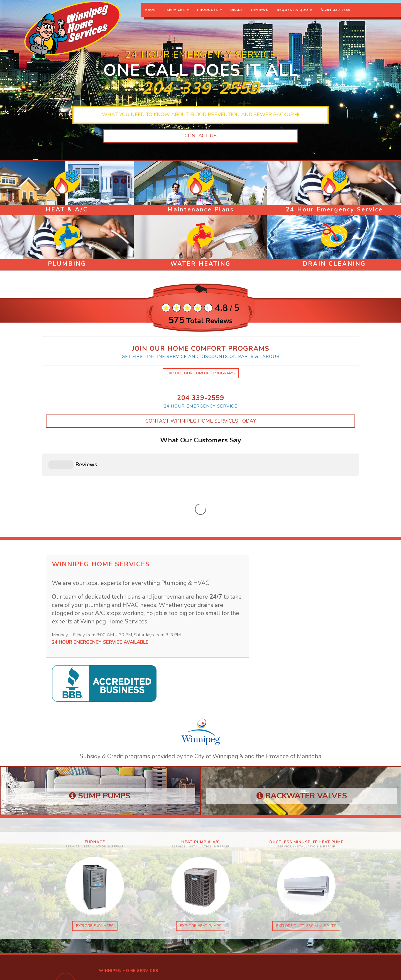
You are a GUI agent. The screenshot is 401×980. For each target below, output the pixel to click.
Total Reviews (200, 321)
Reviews (260, 15)
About (151, 15)
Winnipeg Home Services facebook (131, 910)
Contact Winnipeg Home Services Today (201, 421)
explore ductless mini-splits (306, 830)
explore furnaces (89, 824)
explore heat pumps (201, 830)
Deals (237, 15)
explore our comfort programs (201, 373)
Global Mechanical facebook (126, 916)
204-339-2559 (336, 15)
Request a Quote (295, 15)
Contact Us (201, 136)
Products (210, 15)
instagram (110, 905)
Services (178, 15)
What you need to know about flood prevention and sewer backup (201, 114)
